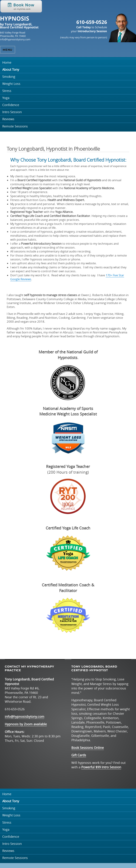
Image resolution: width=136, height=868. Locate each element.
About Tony (11, 70)
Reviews (8, 119)
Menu (8, 50)
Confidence (11, 105)
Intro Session (12, 112)
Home (7, 62)
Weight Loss (11, 84)
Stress (7, 91)
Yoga (6, 98)
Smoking (9, 77)
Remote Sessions (15, 126)
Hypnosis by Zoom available (26, 724)
